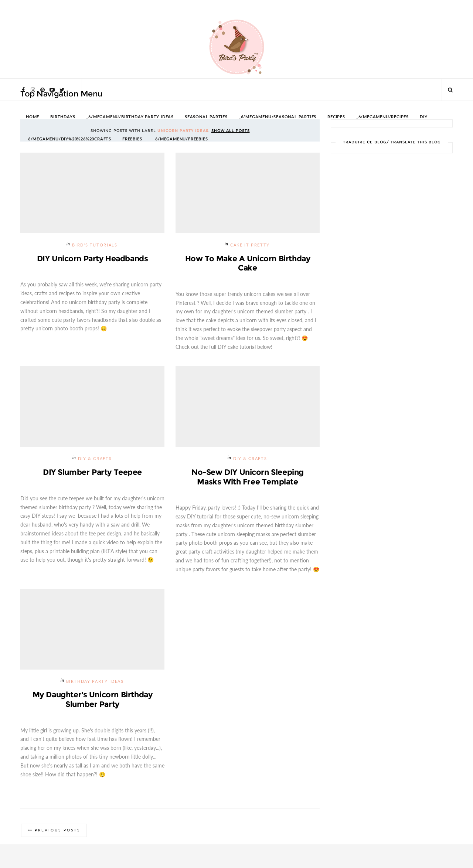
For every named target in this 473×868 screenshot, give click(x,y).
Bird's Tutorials (95, 245)
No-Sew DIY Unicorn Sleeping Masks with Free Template (248, 477)
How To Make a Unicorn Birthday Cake (248, 263)
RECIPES (336, 117)
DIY (423, 117)
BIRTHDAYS (63, 117)
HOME (33, 117)
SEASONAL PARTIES (206, 117)
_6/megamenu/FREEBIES (180, 139)
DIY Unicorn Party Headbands (93, 258)
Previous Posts (58, 832)
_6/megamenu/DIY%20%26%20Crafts (69, 139)
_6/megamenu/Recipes (382, 117)
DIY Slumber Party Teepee (92, 472)
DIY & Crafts (95, 459)
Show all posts (231, 131)
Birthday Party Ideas (95, 682)
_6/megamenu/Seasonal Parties (278, 117)
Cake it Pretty (250, 245)
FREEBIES (132, 139)
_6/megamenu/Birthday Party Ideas (130, 117)
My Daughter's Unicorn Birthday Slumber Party (92, 700)
